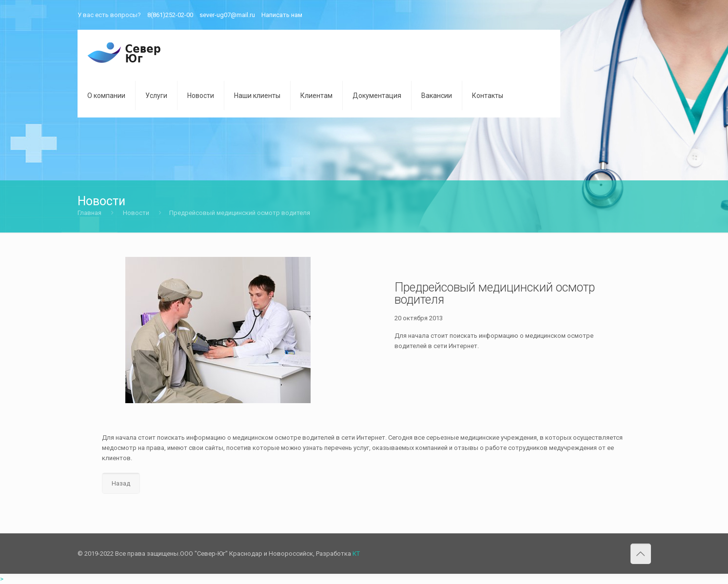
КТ (356, 554)
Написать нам (282, 15)
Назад (121, 483)
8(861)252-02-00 (170, 15)
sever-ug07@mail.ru (227, 15)
